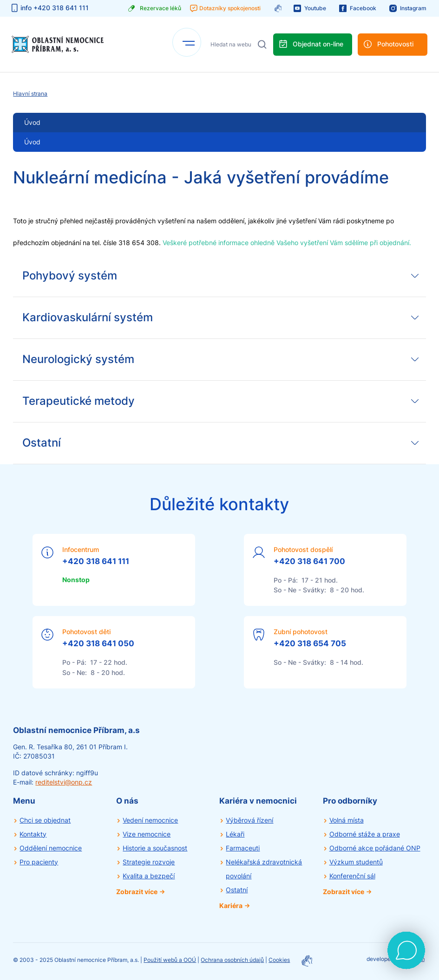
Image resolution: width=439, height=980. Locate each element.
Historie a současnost (155, 848)
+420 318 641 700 (309, 561)
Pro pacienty (39, 862)
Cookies (279, 960)
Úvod (32, 142)
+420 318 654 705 (310, 643)
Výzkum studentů (356, 862)
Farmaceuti (243, 848)
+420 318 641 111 (96, 561)
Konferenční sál (352, 876)
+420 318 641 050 (98, 643)
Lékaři (235, 834)
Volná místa (347, 820)
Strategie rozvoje (149, 862)
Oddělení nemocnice (51, 848)
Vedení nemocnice (150, 820)
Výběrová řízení (249, 820)
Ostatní (237, 890)
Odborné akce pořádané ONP (375, 848)
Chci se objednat (45, 820)
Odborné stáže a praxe (365, 834)
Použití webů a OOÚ (170, 960)
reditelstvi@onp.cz (64, 782)
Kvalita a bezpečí (149, 876)
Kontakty (33, 834)
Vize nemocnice (147, 834)
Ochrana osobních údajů (232, 960)
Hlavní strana (30, 94)
